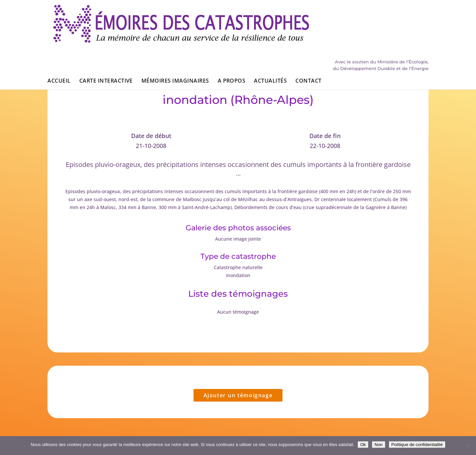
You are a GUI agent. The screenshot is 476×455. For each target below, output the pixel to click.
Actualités (270, 42)
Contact (308, 42)
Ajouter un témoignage (238, 395)
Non (378, 445)
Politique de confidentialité (417, 445)
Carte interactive (106, 42)
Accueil (59, 42)
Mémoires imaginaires (175, 42)
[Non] (468, 446)
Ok (363, 445)
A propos (232, 42)
